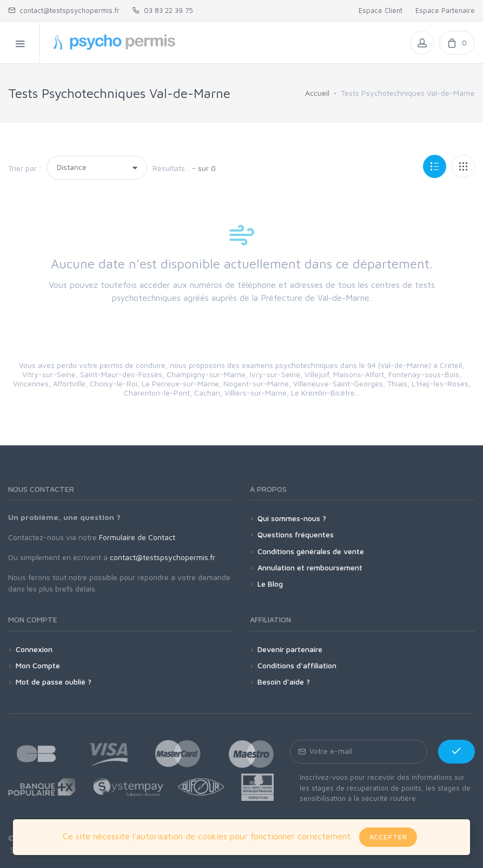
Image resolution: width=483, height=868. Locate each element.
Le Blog (270, 584)
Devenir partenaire (290, 649)
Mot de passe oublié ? (54, 682)
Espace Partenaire (445, 10)
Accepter (388, 837)
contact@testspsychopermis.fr (64, 10)
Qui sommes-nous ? (292, 518)
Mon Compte (38, 665)
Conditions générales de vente (311, 551)
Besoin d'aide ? (284, 682)
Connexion (34, 649)
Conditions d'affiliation (297, 665)
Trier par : (25, 168)
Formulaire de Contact (137, 537)
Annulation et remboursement (310, 567)
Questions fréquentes (296, 534)
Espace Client (381, 10)
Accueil (317, 93)
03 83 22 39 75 (163, 10)
